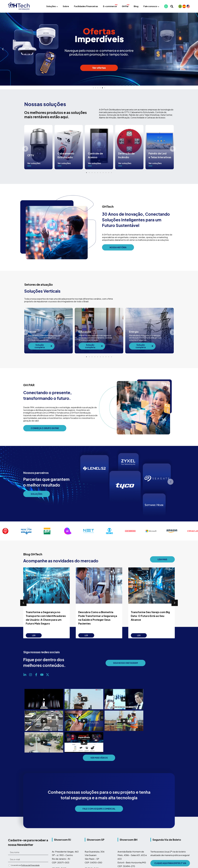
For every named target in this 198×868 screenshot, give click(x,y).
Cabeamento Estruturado (66, 155)
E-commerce (110, 6)
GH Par (125, 6)
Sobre (66, 6)
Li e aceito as (25, 844)
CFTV (31, 155)
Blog (136, 6)
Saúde (32, 332)
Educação (85, 332)
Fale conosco (151, 6)
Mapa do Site (157, 850)
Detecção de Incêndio (126, 155)
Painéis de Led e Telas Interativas (160, 155)
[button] (3, 49)
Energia (134, 332)
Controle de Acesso (95, 155)
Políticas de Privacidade (30, 844)
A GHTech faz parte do (41, 866)
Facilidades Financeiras (86, 6)
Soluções (52, 6)
